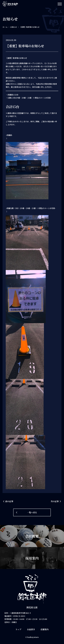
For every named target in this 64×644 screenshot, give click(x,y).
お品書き (31, 629)
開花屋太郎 (32, 607)
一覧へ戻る (32, 512)
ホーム (5, 27)
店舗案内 (45, 629)
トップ (18, 629)
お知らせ (14, 27)
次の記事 (55, 501)
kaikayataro (33, 637)
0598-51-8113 (19, 616)
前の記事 (9, 501)
